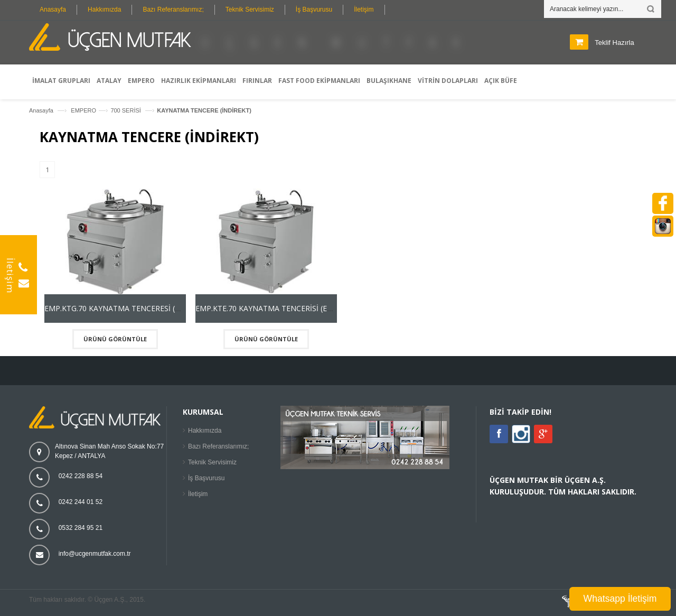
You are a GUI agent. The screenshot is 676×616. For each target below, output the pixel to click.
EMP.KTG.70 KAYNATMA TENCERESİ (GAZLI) (121, 308)
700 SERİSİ (126, 110)
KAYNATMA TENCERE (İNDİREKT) (204, 110)
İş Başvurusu (314, 10)
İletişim (364, 10)
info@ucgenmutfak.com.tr (95, 554)
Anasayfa (53, 10)
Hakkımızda (104, 10)
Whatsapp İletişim (620, 599)
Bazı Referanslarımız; (173, 10)
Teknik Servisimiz (250, 10)
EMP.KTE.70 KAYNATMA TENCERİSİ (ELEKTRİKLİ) (280, 308)
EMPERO (83, 110)
